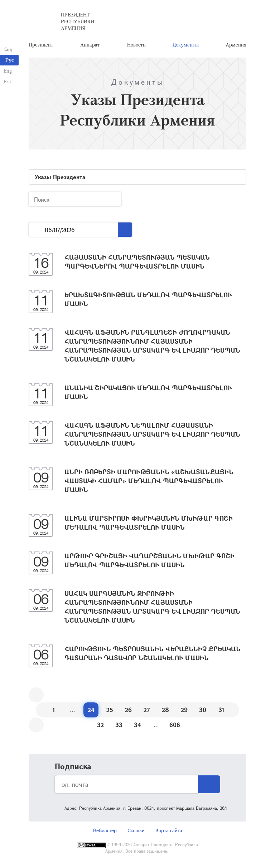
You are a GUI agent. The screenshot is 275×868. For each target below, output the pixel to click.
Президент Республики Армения (78, 21)
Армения (236, 45)
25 (110, 710)
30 (203, 710)
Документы (186, 45)
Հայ (8, 49)
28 (165, 710)
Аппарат (90, 45)
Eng (8, 71)
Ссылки (136, 830)
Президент (41, 45)
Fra (7, 81)
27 (147, 710)
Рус (10, 60)
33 (119, 725)
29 (184, 710)
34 (137, 725)
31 (221, 710)
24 (91, 710)
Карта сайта (169, 830)
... (37, 230)
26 (128, 710)
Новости (136, 45)
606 (175, 725)
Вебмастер (105, 830)
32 (100, 725)
